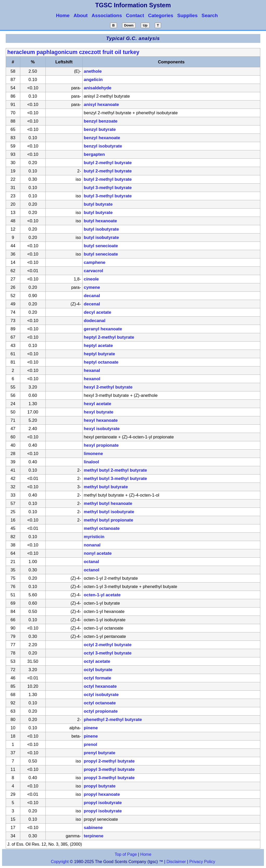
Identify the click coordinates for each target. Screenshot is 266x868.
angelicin (93, 80)
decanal (92, 296)
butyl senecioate (101, 246)
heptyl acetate (98, 346)
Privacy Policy (202, 862)
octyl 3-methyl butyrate (108, 653)
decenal (92, 304)
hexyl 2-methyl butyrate (108, 387)
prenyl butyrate (100, 753)
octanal (92, 562)
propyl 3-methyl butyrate (109, 769)
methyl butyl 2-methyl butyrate (115, 470)
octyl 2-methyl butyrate (108, 645)
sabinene (93, 828)
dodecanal (95, 321)
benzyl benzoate (101, 121)
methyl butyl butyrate (106, 487)
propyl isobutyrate (103, 803)
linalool (92, 462)
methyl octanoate (102, 528)
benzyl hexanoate (102, 138)
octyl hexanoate (100, 686)
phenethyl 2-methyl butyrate (113, 720)
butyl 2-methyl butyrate (108, 163)
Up (145, 25)
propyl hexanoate (102, 794)
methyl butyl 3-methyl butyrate (115, 479)
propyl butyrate (100, 786)
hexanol (92, 379)
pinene (91, 728)
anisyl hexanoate (101, 105)
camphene (95, 262)
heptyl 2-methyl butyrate (109, 337)
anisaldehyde (98, 88)
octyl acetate (97, 661)
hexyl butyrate (99, 412)
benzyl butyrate (100, 129)
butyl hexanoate (101, 221)
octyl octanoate (100, 703)
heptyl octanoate (101, 362)
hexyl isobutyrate (102, 429)
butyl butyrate (98, 204)
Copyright (60, 862)
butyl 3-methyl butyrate (108, 188)
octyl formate (98, 678)
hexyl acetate (98, 404)
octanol (92, 570)
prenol (91, 745)
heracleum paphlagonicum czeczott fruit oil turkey (73, 52)
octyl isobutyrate (101, 695)
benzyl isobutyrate (103, 146)
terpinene (94, 836)
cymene (92, 287)
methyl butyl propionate (109, 520)
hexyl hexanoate (101, 420)
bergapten (94, 154)
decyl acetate (98, 312)
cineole (91, 279)
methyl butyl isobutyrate (109, 512)
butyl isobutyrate (101, 229)
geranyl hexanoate (103, 329)
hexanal (92, 370)
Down (129, 25)
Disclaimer (176, 862)
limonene (94, 454)
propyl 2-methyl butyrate (109, 761)
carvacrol (94, 271)
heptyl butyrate (99, 354)
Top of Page (126, 854)
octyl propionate (101, 711)
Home (146, 854)
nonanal (92, 545)
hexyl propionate (101, 445)
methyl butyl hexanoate (108, 503)
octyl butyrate (98, 670)
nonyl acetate (98, 553)
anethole (93, 71)
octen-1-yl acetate (102, 595)
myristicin (94, 537)
